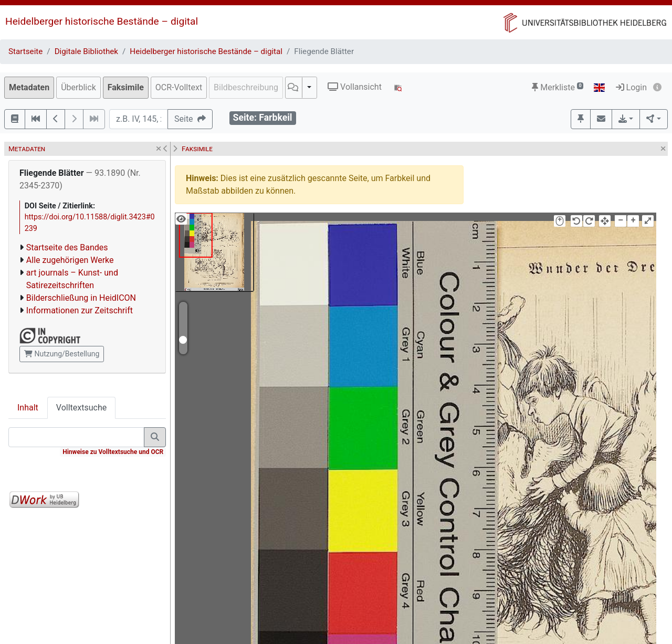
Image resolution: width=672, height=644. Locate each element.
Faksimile (126, 87)
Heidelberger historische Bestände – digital (102, 21)
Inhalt (28, 408)
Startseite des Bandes (67, 247)
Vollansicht (355, 87)
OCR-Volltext (179, 87)
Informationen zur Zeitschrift (80, 310)
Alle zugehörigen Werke (70, 260)
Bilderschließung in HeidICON (81, 298)
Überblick (78, 87)
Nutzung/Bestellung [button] (62, 354)
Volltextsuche (81, 408)
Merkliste (558, 87)
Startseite (25, 51)
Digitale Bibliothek (86, 51)
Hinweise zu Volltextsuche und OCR (113, 452)
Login (631, 87)
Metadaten (29, 87)
